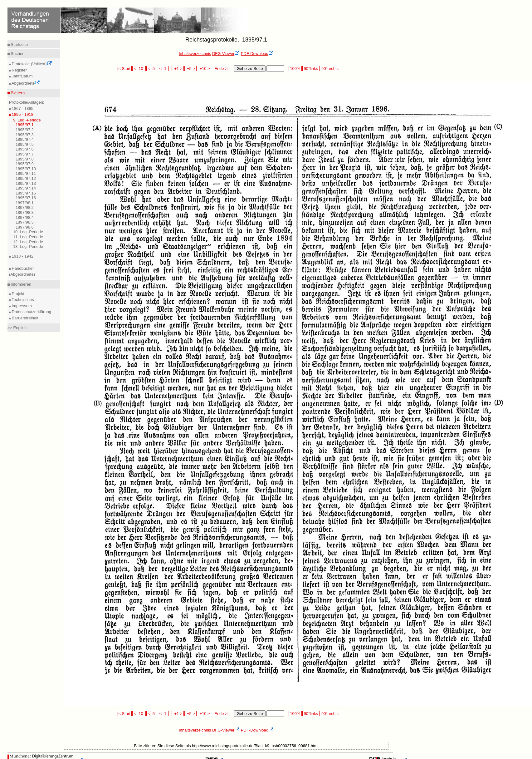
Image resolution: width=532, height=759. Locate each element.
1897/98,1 (25, 203)
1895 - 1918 (22, 114)
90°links (311, 69)
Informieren (20, 284)
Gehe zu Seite (250, 69)
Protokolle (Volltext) (31, 64)
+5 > (190, 69)
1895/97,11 (26, 173)
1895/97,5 (25, 144)
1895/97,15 (26, 193)
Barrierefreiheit (24, 318)
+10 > (204, 69)
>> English (17, 328)
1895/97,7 (25, 154)
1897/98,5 (25, 222)
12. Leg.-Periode (28, 242)
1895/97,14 (26, 188)
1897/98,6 (25, 227)
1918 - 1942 (22, 256)
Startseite (19, 44)
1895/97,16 (26, 198)
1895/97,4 (25, 139)
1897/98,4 (25, 217)
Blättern (17, 93)
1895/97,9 (25, 164)
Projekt (17, 294)
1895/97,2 (25, 130)
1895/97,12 (26, 178)
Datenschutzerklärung (31, 312)
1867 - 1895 (22, 108)
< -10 (139, 69)
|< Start (124, 69)
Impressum (21, 306)
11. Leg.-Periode (28, 237)
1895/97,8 (25, 159)
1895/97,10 (26, 169)
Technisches (22, 300)
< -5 (152, 69)
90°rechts (330, 69)
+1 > (178, 69)
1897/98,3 (25, 212)
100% (295, 69)
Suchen (17, 54)
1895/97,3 (25, 135)
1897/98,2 (25, 207)
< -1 (164, 69)
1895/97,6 (25, 149)
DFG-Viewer (226, 54)
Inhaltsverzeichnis (195, 54)
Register (19, 70)
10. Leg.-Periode (28, 232)
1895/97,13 (26, 183)
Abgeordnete (25, 83)
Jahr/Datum (22, 76)
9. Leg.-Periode (27, 120)
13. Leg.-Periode (28, 246)
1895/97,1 (25, 125)
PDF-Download (257, 54)
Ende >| (221, 69)
